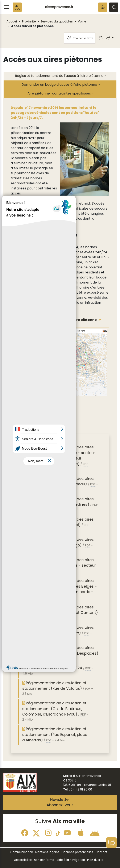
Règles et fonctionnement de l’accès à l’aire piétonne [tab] (59, 76)
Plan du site (95, 860)
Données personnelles (77, 852)
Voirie (82, 21)
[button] (103, 7)
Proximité (29, 21)
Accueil (12, 21)
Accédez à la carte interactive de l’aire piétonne (54, 320)
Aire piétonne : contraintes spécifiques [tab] (59, 93)
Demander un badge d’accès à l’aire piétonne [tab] (59, 85)
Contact (101, 852)
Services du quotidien (57, 21)
